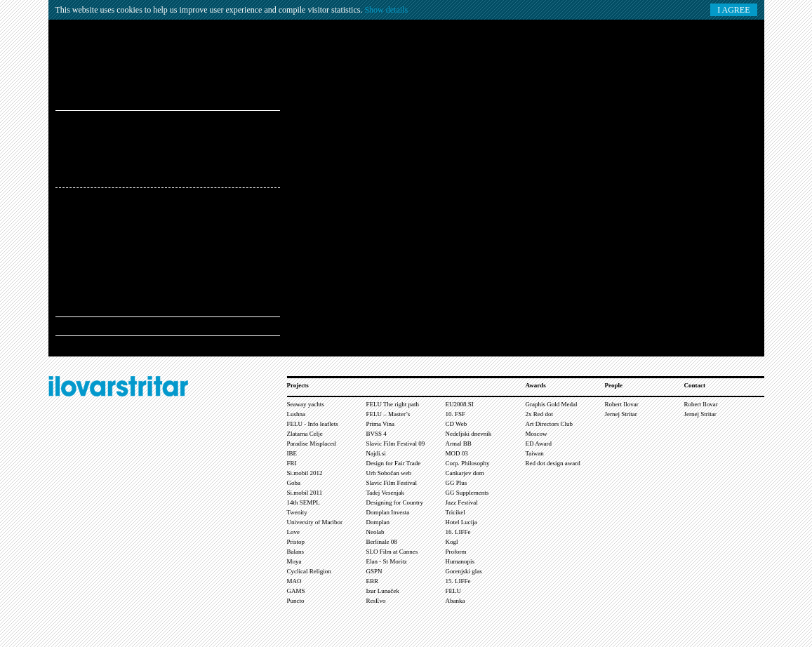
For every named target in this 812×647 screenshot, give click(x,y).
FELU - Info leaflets (313, 424)
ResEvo (376, 601)
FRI (292, 463)
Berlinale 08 (382, 542)
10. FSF (456, 414)
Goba (294, 483)
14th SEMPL (304, 502)
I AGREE (733, 10)
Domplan (378, 522)
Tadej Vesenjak (385, 493)
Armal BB (459, 443)
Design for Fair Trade (394, 463)
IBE (292, 453)
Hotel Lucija (461, 522)
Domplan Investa (388, 512)
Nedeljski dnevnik (469, 434)
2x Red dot (540, 414)
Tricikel (455, 512)
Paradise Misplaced (312, 443)
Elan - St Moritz (387, 561)
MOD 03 (457, 453)
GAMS (296, 591)
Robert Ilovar (622, 404)
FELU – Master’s (388, 414)
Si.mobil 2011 (305, 493)
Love (294, 532)
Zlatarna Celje (305, 434)
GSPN (374, 571)
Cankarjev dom (465, 473)
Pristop (296, 542)
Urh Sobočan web (389, 473)
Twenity (297, 512)
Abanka (455, 601)
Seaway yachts (306, 404)
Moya (294, 561)
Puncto (296, 601)
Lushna (297, 414)
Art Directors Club (550, 424)
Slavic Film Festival (392, 483)
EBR (373, 581)
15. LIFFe (458, 581)
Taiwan (535, 453)
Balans (296, 552)
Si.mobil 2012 (305, 473)
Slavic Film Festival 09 (396, 443)
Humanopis (460, 561)
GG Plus (457, 483)
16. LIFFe (458, 532)
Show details (386, 10)
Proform (456, 552)
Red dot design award (553, 463)
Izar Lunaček (383, 591)
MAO (294, 581)
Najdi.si (376, 453)
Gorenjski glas (464, 571)
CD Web (457, 424)
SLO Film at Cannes (392, 552)
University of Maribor (315, 522)
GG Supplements (467, 493)
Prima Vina (381, 424)
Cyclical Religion (309, 571)
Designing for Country (395, 502)
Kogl (452, 542)
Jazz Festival (462, 502)
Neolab (375, 532)
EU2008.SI (460, 404)
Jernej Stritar (621, 414)
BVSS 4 (377, 434)
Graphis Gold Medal (552, 404)
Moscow (537, 434)
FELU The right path (393, 404)
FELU (454, 591)
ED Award (539, 443)
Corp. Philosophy (468, 463)
